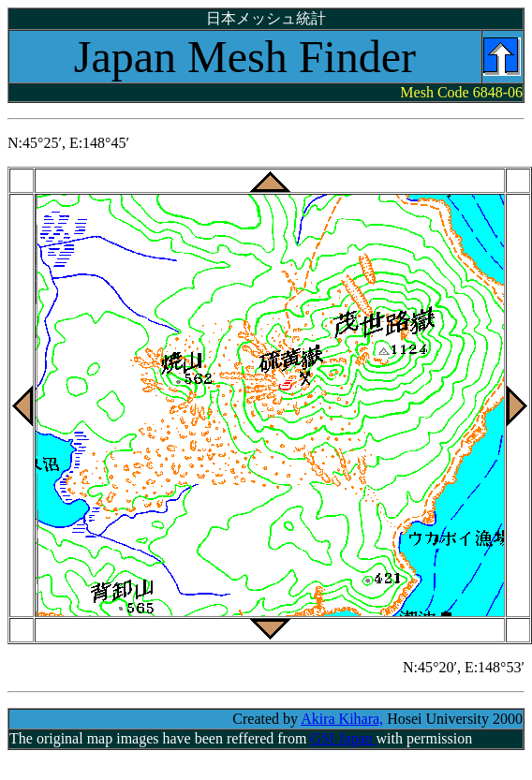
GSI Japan (343, 738)
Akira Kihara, (342, 719)
